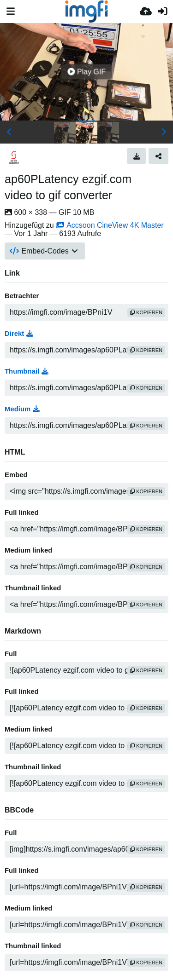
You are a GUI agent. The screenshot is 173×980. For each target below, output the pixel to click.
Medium (22, 409)
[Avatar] (14, 157)
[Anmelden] (162, 12)
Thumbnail (27, 371)
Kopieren (146, 312)
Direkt (19, 334)
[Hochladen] (146, 12)
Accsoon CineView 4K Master (110, 225)
